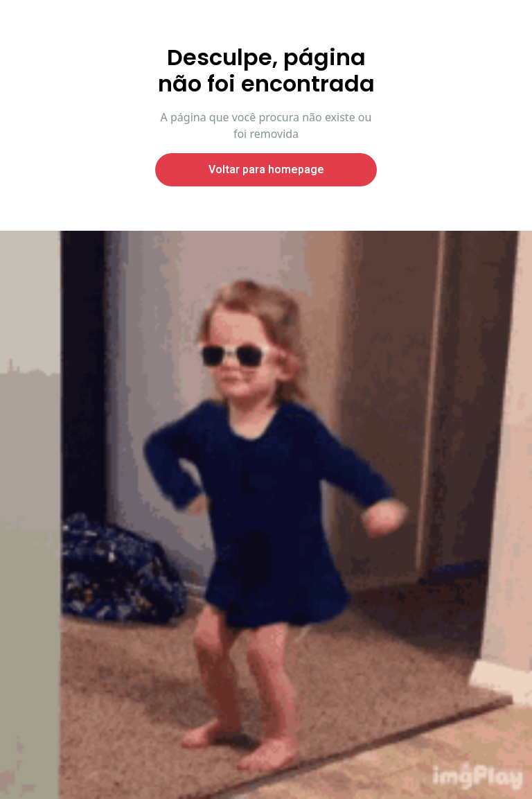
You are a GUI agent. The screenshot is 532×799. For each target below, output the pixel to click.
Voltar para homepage (266, 170)
